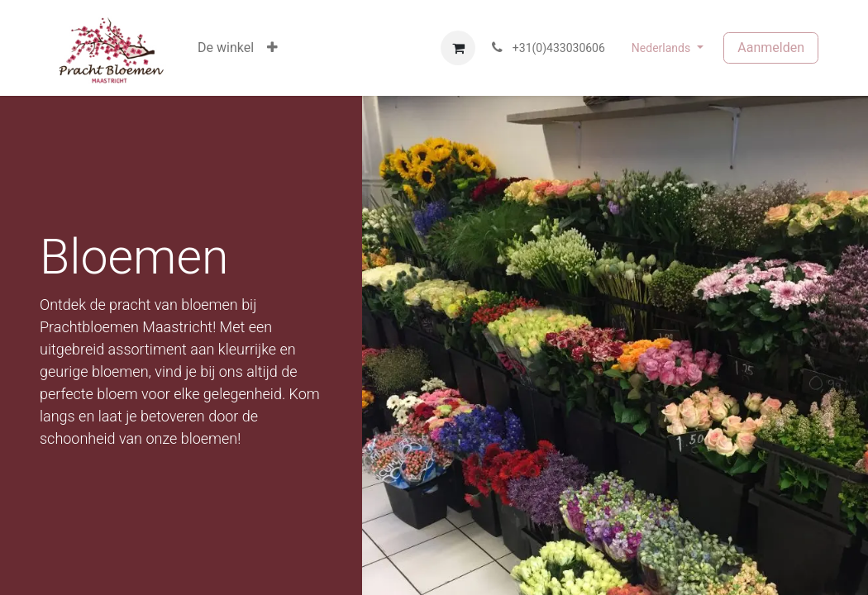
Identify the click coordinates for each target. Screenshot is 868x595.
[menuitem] (226, 48)
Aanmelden (771, 48)
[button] (272, 48)
